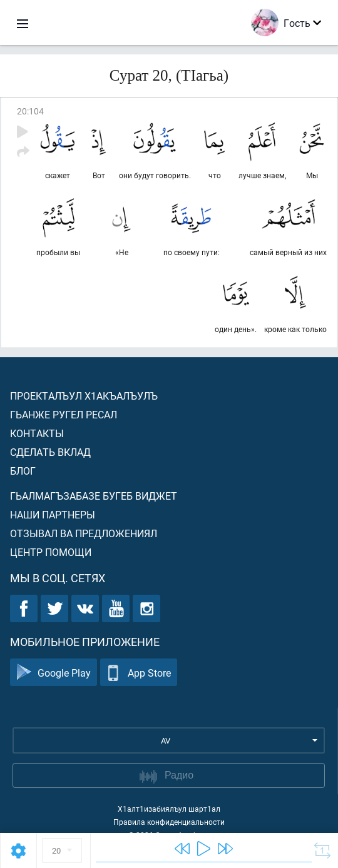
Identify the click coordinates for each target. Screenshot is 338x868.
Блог (23, 471)
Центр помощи (51, 552)
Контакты (37, 433)
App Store (139, 673)
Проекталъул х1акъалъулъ (84, 396)
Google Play (54, 673)
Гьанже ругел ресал (64, 414)
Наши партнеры (53, 514)
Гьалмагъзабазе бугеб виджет (94, 496)
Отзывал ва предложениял (84, 533)
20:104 (30, 111)
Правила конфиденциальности (169, 822)
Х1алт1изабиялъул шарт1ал (169, 809)
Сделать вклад (50, 452)
